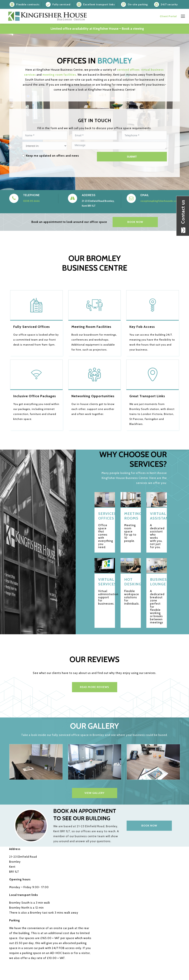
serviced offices (129, 70)
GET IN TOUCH (95, 120)
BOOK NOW (135, 222)
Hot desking (131, 582)
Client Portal (168, 16)
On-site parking (138, 4)
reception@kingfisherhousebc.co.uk (160, 201)
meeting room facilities (59, 75)
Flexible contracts (28, 4)
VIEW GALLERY (94, 793)
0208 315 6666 (31, 201)
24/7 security (169, 4)
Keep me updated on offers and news (52, 156)
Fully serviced (61, 4)
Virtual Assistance (157, 516)
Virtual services (105, 582)
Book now (149, 826)
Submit (132, 157)
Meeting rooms (131, 516)
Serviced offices (105, 516)
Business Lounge (157, 582)
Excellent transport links (99, 4)
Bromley (115, 61)
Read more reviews (94, 687)
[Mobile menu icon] (183, 16)
